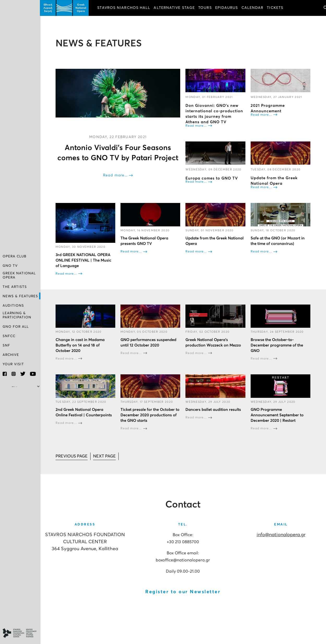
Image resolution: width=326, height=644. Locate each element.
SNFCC (9, 336)
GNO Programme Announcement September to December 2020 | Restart (277, 415)
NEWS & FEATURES (20, 296)
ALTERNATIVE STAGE (175, 8)
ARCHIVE (11, 355)
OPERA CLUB (14, 256)
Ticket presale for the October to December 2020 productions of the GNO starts (150, 415)
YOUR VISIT (13, 364)
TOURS (206, 8)
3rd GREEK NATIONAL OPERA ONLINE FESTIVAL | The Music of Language (84, 260)
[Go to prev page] (72, 456)
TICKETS (276, 8)
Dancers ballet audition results (214, 409)
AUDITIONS (13, 306)
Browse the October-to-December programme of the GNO (277, 345)
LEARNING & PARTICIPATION (17, 315)
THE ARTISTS (15, 287)
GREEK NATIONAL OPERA (19, 275)
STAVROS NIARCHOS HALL (125, 8)
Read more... (116, 175)
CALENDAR (253, 8)
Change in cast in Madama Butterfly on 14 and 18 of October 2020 (81, 345)
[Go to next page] (105, 456)
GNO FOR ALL (16, 327)
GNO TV (10, 266)
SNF (6, 346)
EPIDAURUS (227, 8)
